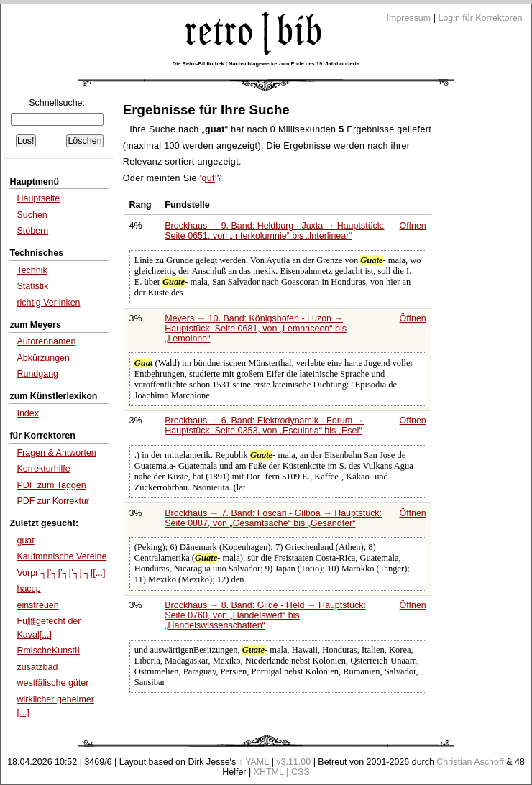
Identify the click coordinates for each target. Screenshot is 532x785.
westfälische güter (52, 683)
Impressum (409, 18)
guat (25, 541)
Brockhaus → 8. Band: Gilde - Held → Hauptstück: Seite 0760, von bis (265, 615)
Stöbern (32, 231)
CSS (301, 772)
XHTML (269, 772)
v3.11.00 (293, 762)
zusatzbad (37, 667)
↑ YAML (254, 762)
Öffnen (413, 226)
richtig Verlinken (48, 303)
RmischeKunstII (48, 651)
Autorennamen (46, 341)
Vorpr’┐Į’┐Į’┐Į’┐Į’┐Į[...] (61, 573)
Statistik (32, 286)
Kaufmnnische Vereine (61, 556)
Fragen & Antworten (56, 453)
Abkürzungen (43, 358)
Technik (32, 270)
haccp (28, 589)
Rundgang (37, 374)
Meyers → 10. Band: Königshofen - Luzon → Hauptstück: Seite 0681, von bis (256, 329)
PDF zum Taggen (51, 485)
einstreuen (37, 605)
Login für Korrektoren (480, 18)
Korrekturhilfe (43, 469)
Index (28, 413)
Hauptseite (38, 198)
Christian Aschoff (470, 762)
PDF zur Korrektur (53, 501)
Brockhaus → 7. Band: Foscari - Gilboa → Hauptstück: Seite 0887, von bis (273, 518)
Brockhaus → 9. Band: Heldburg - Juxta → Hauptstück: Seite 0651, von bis (274, 231)
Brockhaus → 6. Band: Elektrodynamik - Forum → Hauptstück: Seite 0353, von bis (264, 426)
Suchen (32, 215)
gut (208, 178)
